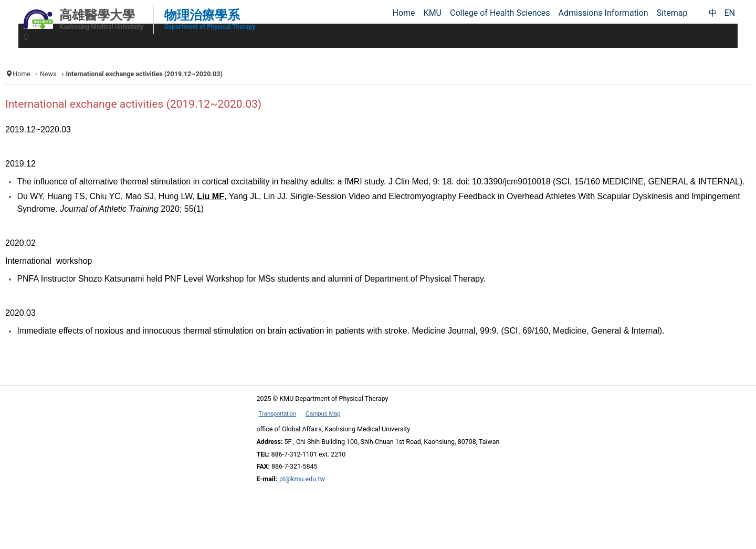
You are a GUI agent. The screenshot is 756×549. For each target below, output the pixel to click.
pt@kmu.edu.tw (302, 479)
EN (729, 13)
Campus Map (323, 413)
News (48, 74)
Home (22, 74)
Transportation (278, 413)
